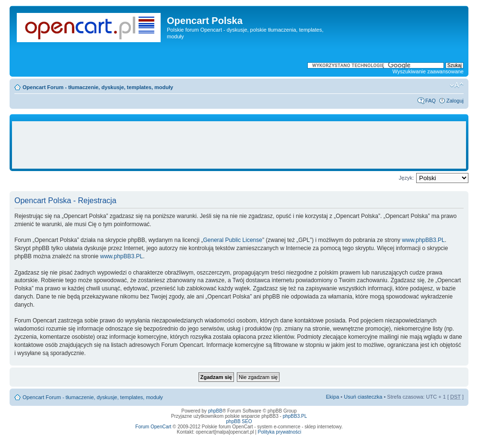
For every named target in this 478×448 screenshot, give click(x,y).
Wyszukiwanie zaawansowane (428, 71)
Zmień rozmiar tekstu (457, 85)
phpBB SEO (239, 421)
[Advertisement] (239, 145)
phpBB (215, 411)
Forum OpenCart (153, 427)
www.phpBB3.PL (423, 240)
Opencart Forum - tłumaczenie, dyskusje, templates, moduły (98, 87)
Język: (406, 178)
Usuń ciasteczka (363, 397)
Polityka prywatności (280, 432)
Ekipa (333, 397)
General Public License (233, 240)
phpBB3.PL (295, 416)
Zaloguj (455, 101)
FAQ (431, 101)
